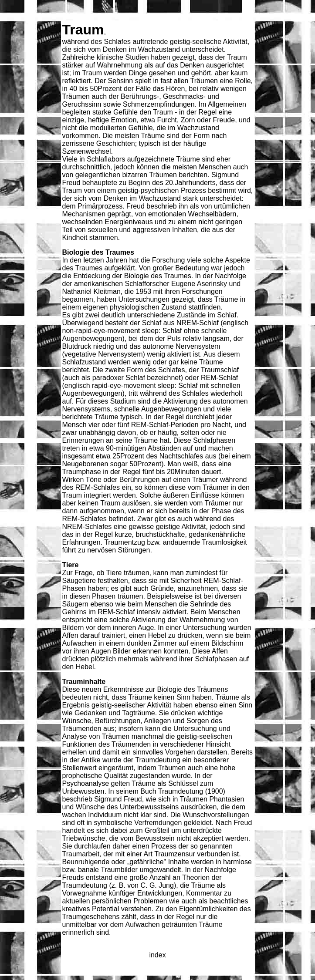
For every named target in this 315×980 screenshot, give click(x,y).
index (157, 955)
